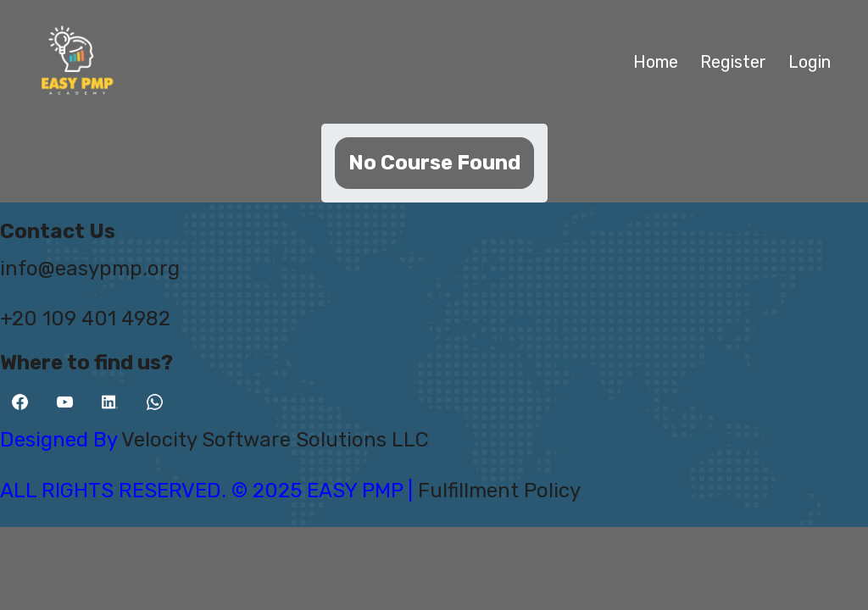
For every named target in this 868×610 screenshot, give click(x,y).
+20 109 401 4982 (85, 319)
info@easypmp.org (90, 269)
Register (733, 62)
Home (656, 62)
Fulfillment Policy (499, 491)
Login (810, 62)
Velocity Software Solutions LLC (275, 440)
